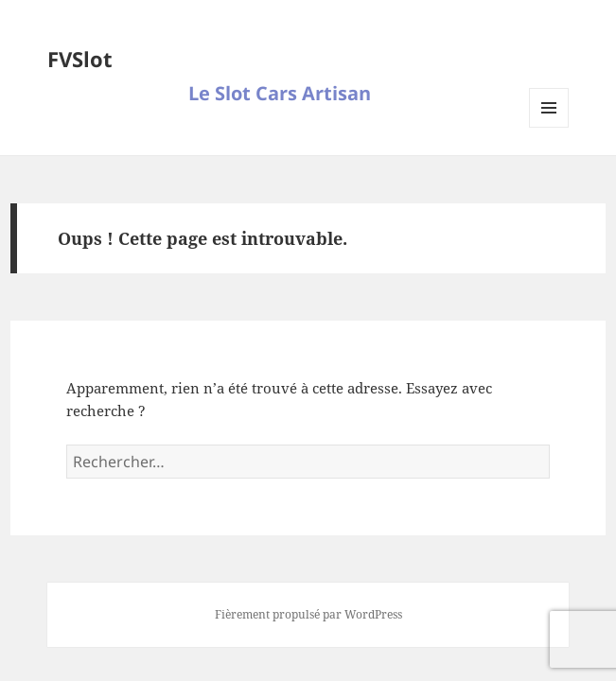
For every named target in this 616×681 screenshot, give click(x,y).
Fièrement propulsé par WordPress (308, 614)
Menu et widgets (549, 127)
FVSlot (80, 59)
